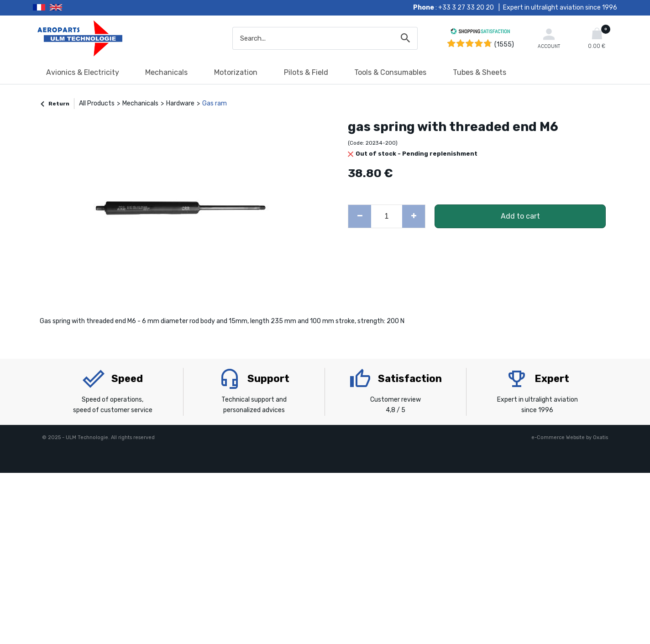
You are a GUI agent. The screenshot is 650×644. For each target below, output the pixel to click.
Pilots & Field (306, 72)
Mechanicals (166, 72)
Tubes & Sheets (480, 72)
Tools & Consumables (390, 72)
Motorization (236, 72)
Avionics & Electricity (83, 72)
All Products (97, 103)
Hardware (180, 103)
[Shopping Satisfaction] (480, 33)
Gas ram (215, 103)
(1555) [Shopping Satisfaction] (504, 45)
